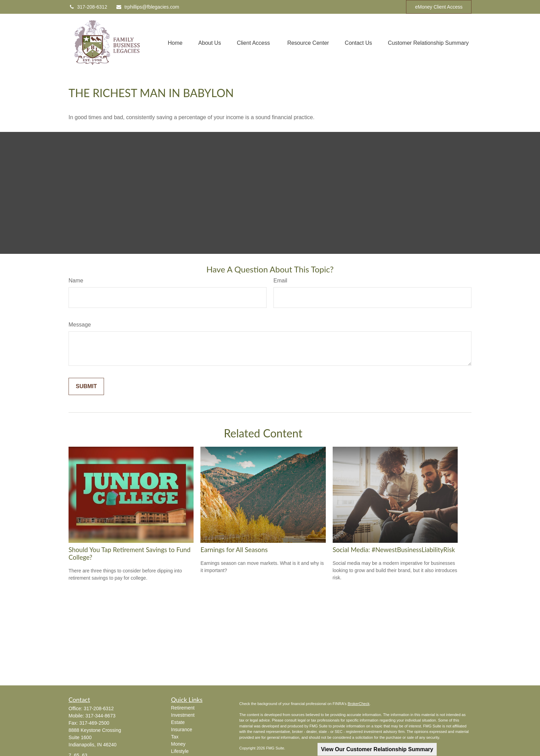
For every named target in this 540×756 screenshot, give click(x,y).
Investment (183, 715)
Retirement (183, 708)
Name (76, 281)
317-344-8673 (100, 716)
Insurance (182, 729)
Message (80, 325)
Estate (178, 722)
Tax (175, 737)
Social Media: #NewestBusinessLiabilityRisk (394, 550)
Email (280, 281)
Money (178, 744)
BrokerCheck (359, 704)
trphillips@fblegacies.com (147, 7)
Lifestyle (180, 751)
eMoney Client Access (439, 7)
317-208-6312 (88, 7)
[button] (175, 43)
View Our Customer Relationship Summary (377, 749)
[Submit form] (86, 386)
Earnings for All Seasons (234, 550)
